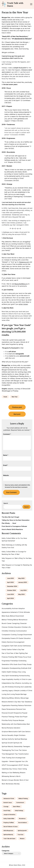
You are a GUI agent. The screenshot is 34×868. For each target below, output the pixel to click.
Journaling (25, 683)
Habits (4, 672)
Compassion (6, 635)
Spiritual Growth (7, 743)
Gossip (29, 664)
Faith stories (18, 646)
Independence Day (8, 683)
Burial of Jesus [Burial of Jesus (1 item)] (8, 802)
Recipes (21, 720)
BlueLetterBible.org (21, 284)
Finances (5, 657)
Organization (6, 705)
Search (6, 503)
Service (4, 735)
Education (27, 638)
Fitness (20, 657)
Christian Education (14, 627)
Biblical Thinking (7, 620)
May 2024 (21, 594)
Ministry (17, 698)
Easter (21, 638)
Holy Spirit (5, 676)
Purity (10, 720)
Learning (5, 691)
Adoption (22, 608)
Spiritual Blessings (21, 739)
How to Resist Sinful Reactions (12, 529)
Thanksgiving (6, 750)
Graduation (6, 668)
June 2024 (10, 594)
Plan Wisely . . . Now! (9, 523)
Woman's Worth (15, 776)
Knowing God (19, 687)
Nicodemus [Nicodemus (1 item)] (22, 819)
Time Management (8, 754)
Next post (17, 414)
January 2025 (23, 582)
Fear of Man (14, 653)
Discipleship (6, 638)
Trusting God (10, 758)
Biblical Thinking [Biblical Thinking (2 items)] (23, 798)
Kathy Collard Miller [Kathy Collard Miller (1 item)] (9, 819)
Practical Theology (8, 717)
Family (4, 649)
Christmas (12, 631)
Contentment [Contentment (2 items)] (20, 802)
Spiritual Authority (8, 739)
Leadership (28, 687)
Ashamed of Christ (17, 612)
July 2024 (23, 590)
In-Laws (29, 679)
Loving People (15, 694)
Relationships (22, 724)
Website (6, 475)
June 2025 (10, 578)
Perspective (18, 713)
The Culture (23, 750)
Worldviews (10, 784)
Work (3, 784)
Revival (4, 728)
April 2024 (10, 598)
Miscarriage (25, 698)
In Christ (23, 679)
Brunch (4, 623)
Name (6, 455)
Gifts (11, 664)
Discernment (28, 635)
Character (23, 623)
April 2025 (10, 582)
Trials (4, 758)
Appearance (6, 612)
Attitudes (27, 612)
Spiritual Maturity (8, 746)
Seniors (28, 732)
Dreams (13, 638)
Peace (4, 709)
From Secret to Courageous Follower (14, 526)
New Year (15, 397)
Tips (16, 754)
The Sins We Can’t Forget (10, 517)
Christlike (5, 631)
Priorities (5, 720)
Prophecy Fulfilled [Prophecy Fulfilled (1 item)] (9, 823)
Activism (15, 608)
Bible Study (6, 616)
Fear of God (6, 653)
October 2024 (11, 590)
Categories (6, 851)
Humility (17, 679)
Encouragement (19, 642)
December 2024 (12, 586)
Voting (25, 769)
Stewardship (18, 746)
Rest (28, 724)
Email (6, 465)
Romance (10, 728)
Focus (25, 657)
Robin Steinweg (7, 545)
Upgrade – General (8, 761)
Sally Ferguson (7, 558)
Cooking (14, 635)
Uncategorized (20, 758)
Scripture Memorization (10, 732)
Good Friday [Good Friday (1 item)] (7, 811)
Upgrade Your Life (21, 761)
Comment (7, 434)
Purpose (16, 720)
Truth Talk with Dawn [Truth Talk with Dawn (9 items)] (9, 839)
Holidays (15, 672)
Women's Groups (8, 780)
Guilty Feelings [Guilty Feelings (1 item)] (19, 811)
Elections (10, 642)
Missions (5, 702)
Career (9, 623)
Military (12, 698)
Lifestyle (16, 691)
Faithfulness (27, 646)
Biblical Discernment (17, 616)
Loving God (6, 694)
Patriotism (28, 705)
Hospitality (10, 679)
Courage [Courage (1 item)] (6, 807)
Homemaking (14, 676)
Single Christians (20, 735)
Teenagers (26, 746)
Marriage (23, 694)
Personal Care (21, 709)
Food (29, 657)
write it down (23, 304)
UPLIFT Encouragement (10, 765)
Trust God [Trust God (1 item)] (20, 835)
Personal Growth (7, 713)
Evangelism (6, 646)
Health (9, 672)
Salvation (17, 728)
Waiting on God (7, 773)
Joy (30, 683)
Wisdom (23, 773)
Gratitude (24, 668)
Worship (17, 784)
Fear (23, 649)
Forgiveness (6, 661)
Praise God (19, 717)
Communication (21, 631)
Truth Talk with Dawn (15, 4)
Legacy (11, 691)
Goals (5, 397)
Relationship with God (9, 724)
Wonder (16, 780)
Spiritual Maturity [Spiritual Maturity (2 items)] (8, 835)
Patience (21, 705)
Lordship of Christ (26, 691)
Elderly (4, 642)
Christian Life (26, 627)
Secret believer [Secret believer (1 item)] (23, 823)
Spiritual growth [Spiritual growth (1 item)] (22, 831)
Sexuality (10, 735)
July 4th (4, 687)
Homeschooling (24, 676)
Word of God (24, 780)
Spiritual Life (18, 743)
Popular (25, 713)
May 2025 (21, 578)
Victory (15, 769)
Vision (20, 769)
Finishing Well (13, 657)
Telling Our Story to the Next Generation (16, 520)
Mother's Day (13, 702)
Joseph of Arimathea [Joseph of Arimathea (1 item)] (9, 815)
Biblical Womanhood (20, 620)
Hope (4, 679)
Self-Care (22, 732)
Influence (18, 683)
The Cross (15, 750)
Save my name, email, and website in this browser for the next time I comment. (17, 486)
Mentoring (5, 698)
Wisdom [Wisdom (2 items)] (22, 839)
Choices (4, 627)
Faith (12, 646)
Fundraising (22, 661)
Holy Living (22, 672)
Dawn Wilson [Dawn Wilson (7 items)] (17, 807)
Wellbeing (16, 773)
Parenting (14, 705)
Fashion (9, 649)
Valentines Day (7, 769)
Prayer (25, 717)
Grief (30, 668)
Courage (20, 635)
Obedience (28, 702)
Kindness (11, 687)
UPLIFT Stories (23, 765)
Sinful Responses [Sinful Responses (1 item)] (8, 831)
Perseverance (11, 709)
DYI (17, 638)
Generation (5, 664)
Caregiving (16, 623)
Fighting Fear (23, 653)
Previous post (17, 407)
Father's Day (17, 649)
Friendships (14, 661)
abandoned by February (23, 39)
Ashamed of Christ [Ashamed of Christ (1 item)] (9, 798)
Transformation (23, 754)
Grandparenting (15, 668)
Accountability (7, 608)
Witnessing (5, 776)
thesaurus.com (24, 262)
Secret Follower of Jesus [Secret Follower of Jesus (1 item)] (11, 827)
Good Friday (22, 664)
